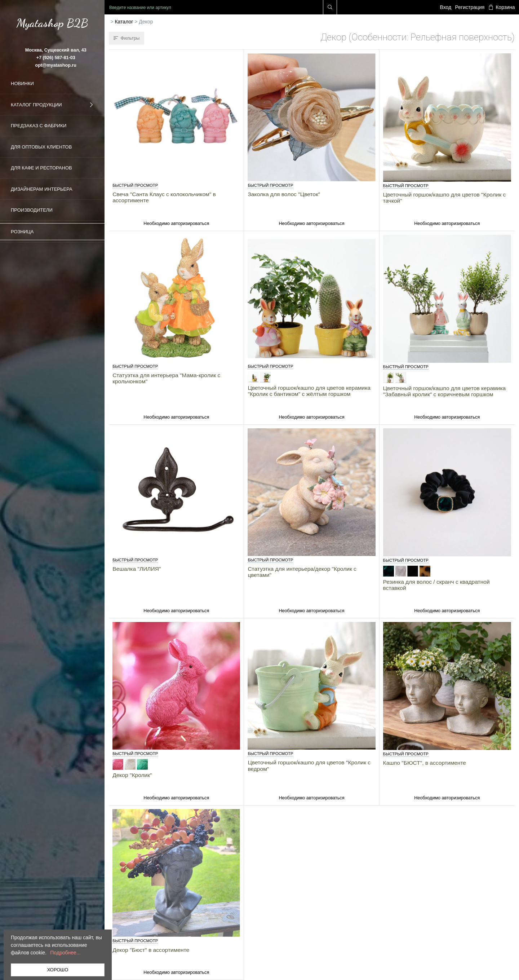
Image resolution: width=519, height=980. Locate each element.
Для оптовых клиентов (41, 147)
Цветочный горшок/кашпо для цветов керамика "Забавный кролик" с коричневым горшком (445, 391)
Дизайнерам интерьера (42, 189)
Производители (32, 210)
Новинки (22, 83)
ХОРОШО (58, 970)
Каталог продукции (52, 105)
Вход (446, 7)
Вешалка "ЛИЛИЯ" (137, 569)
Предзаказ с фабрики (39, 126)
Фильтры (127, 38)
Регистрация (470, 7)
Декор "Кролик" (132, 775)
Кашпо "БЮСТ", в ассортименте (425, 763)
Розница (22, 232)
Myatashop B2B (52, 23)
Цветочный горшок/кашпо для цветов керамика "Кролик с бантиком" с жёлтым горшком (309, 391)
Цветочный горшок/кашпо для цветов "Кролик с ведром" (309, 765)
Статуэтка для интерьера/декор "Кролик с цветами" (302, 572)
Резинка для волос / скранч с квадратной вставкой (436, 585)
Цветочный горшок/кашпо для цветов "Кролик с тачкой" (445, 198)
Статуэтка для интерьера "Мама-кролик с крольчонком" (166, 378)
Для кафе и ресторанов (41, 168)
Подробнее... (65, 953)
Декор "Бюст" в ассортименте (151, 950)
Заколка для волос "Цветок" (284, 194)
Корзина (502, 7)
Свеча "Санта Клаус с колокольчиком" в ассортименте (164, 197)
